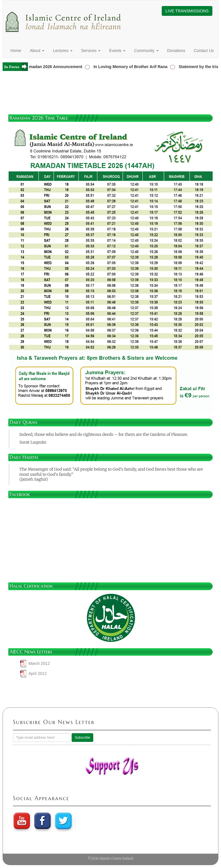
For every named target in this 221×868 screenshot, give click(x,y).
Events (117, 51)
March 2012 (39, 663)
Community (146, 51)
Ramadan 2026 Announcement (54, 67)
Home (16, 51)
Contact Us (204, 51)
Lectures (63, 51)
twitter (64, 821)
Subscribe (82, 738)
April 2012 (38, 673)
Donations (176, 51)
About (37, 51)
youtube (22, 821)
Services (91, 51)
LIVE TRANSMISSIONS (187, 11)
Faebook (43, 821)
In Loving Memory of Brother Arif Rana (132, 67)
